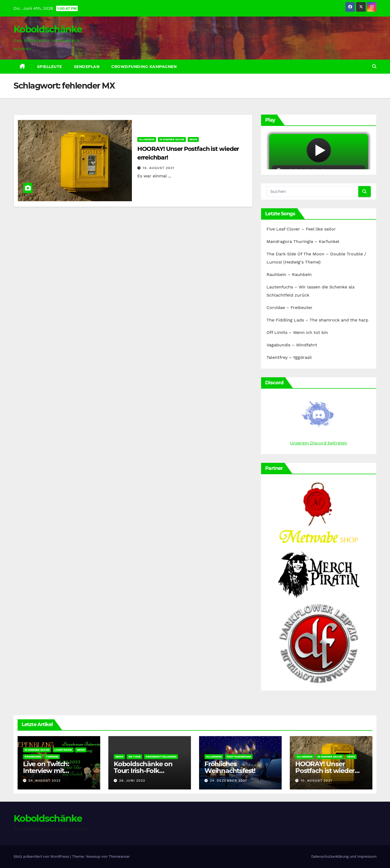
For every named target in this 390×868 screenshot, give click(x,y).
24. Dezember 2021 (228, 781)
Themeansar (119, 856)
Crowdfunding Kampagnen (144, 67)
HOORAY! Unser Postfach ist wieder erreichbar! (325, 771)
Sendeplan (87, 67)
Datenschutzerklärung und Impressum (344, 856)
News (193, 139)
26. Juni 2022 (132, 781)
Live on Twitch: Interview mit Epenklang (46, 771)
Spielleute (50, 67)
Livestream (63, 750)
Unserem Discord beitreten (319, 443)
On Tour (134, 757)
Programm (33, 757)
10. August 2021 (158, 168)
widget (319, 150)
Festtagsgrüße (239, 757)
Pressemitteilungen (161, 757)
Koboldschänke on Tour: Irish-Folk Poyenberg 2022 (143, 771)
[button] (374, 66)
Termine (52, 757)
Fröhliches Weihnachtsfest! (230, 767)
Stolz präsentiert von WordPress (42, 856)
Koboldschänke (48, 29)
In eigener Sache (172, 139)
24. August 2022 (45, 781)
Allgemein (147, 139)
